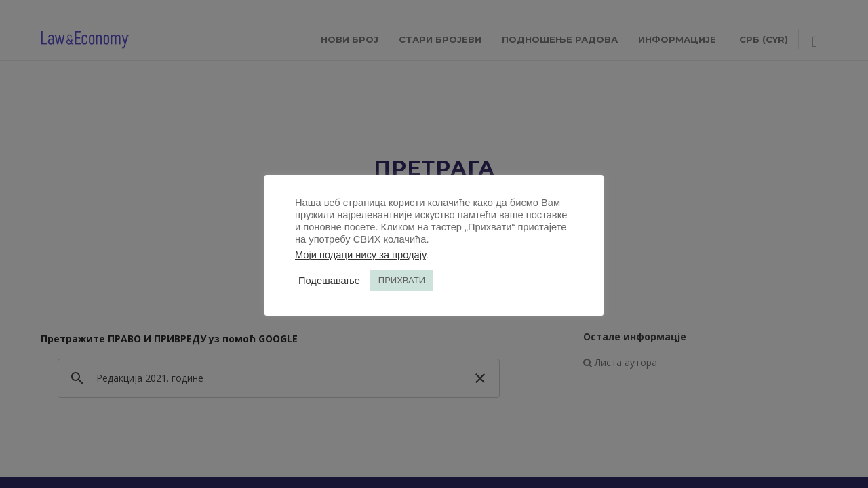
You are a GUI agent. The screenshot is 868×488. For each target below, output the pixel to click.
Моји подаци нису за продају (360, 255)
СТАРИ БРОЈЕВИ (440, 39)
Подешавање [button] (329, 281)
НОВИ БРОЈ (350, 39)
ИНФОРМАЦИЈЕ (677, 39)
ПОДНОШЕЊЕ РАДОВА (560, 39)
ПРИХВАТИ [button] (402, 280)
